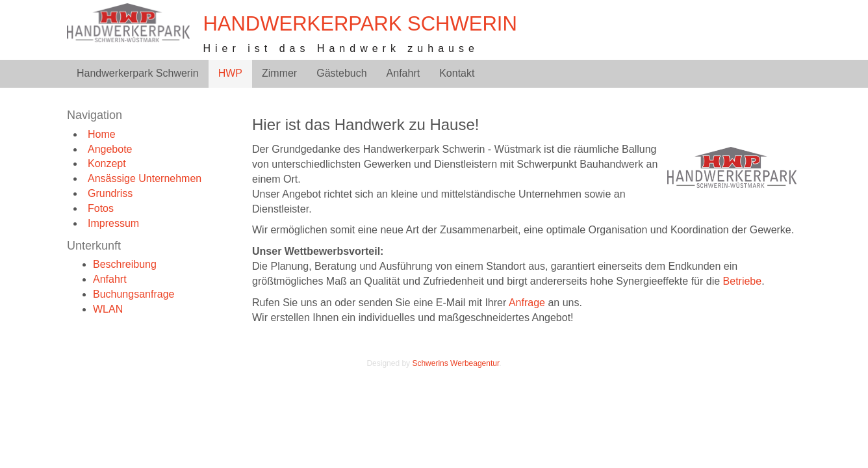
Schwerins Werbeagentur (455, 363)
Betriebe (743, 281)
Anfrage (527, 303)
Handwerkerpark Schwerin (360, 24)
